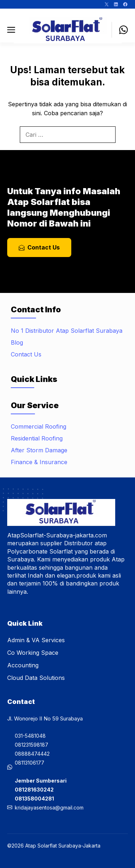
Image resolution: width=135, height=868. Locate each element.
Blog (17, 342)
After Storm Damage (39, 450)
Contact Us (26, 354)
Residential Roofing (37, 438)
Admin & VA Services (36, 640)
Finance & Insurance (39, 462)
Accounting (23, 665)
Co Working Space (33, 653)
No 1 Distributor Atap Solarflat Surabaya (67, 331)
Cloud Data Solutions (36, 678)
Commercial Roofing (39, 426)
